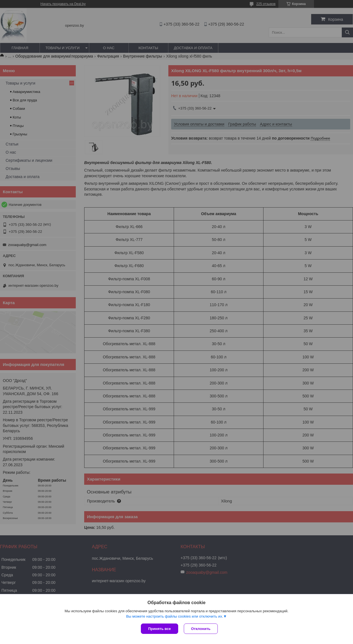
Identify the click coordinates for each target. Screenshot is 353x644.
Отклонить (201, 629)
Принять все (160, 629)
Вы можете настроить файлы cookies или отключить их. (175, 616)
